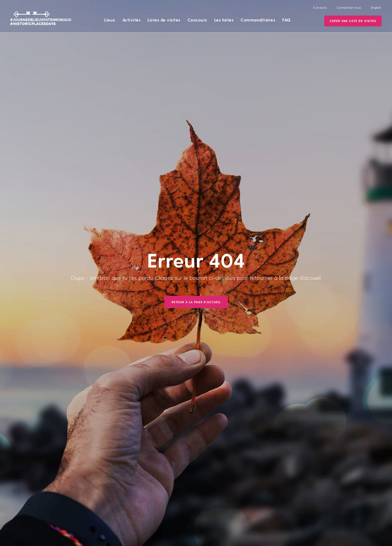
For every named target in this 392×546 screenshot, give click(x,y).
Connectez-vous (349, 7)
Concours (197, 20)
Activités (132, 20)
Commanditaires (258, 20)
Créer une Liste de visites (353, 21)
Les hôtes (224, 20)
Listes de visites (164, 20)
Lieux (110, 20)
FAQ (286, 20)
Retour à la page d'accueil (196, 302)
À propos (320, 7)
